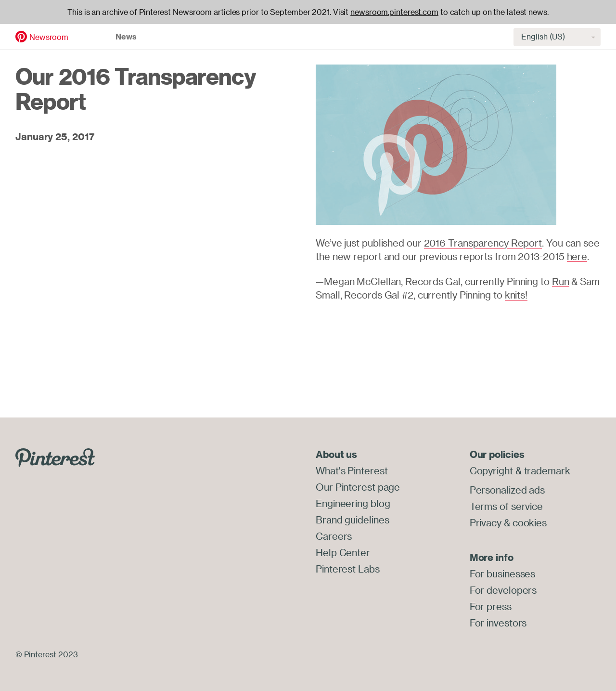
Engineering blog (353, 503)
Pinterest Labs (348, 569)
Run (561, 281)
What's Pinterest (352, 471)
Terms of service (506, 506)
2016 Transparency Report (483, 243)
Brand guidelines (352, 520)
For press (491, 606)
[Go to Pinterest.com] (55, 457)
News (126, 37)
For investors (498, 623)
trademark (547, 471)
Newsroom (49, 37)
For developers (503, 590)
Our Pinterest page (358, 487)
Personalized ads (507, 490)
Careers (334, 536)
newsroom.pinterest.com (394, 12)
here (577, 256)
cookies (530, 523)
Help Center (343, 553)
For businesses (503, 574)
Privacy (486, 523)
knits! (516, 295)
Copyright (491, 471)
